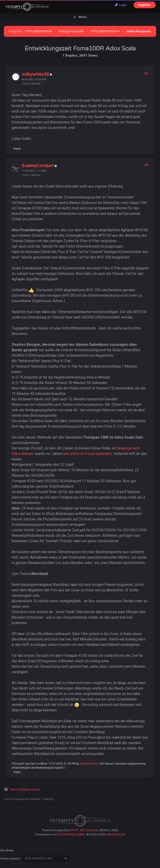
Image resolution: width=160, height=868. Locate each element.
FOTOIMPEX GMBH (71, 835)
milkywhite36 (35, 74)
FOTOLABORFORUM (38, 31)
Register (145, 5)
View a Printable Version (25, 789)
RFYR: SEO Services (85, 830)
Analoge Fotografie (71, 31)
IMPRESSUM (116, 835)
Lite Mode (7, 850)
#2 (146, 165)
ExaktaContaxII (38, 166)
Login (121, 5)
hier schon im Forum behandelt (87, 454)
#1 (146, 73)
